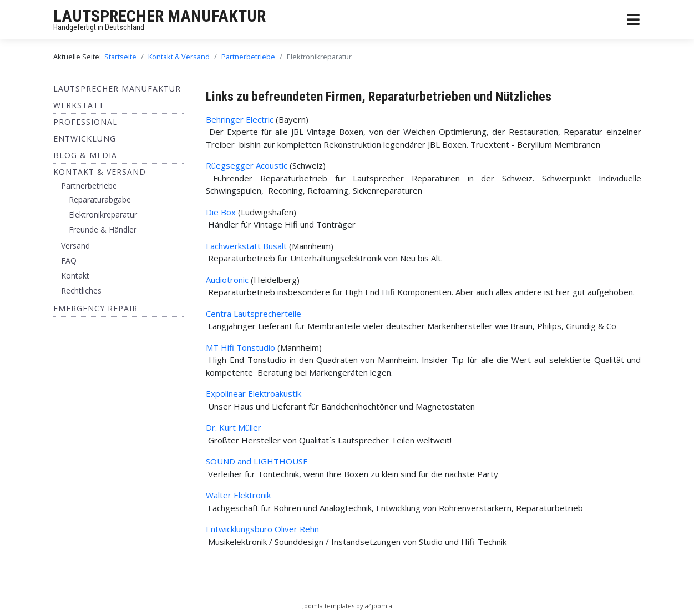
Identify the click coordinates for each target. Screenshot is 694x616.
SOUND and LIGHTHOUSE (257, 461)
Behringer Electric (240, 119)
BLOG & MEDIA (85, 155)
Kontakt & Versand (100, 172)
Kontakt (75, 276)
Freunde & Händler (103, 229)
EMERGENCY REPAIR (95, 308)
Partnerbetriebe (89, 186)
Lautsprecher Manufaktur (117, 89)
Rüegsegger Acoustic (247, 165)
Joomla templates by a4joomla (347, 606)
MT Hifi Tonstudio (240, 347)
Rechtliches (81, 291)
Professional (85, 122)
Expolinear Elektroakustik (254, 393)
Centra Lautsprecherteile (254, 314)
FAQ (69, 261)
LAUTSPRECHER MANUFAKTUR (159, 16)
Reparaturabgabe (100, 200)
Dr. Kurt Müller (234, 427)
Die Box (221, 212)
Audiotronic (227, 280)
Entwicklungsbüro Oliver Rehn (264, 529)
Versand (75, 246)
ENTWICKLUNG (85, 138)
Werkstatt (79, 105)
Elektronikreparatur (103, 214)
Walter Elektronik (238, 495)
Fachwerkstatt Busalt (246, 246)
